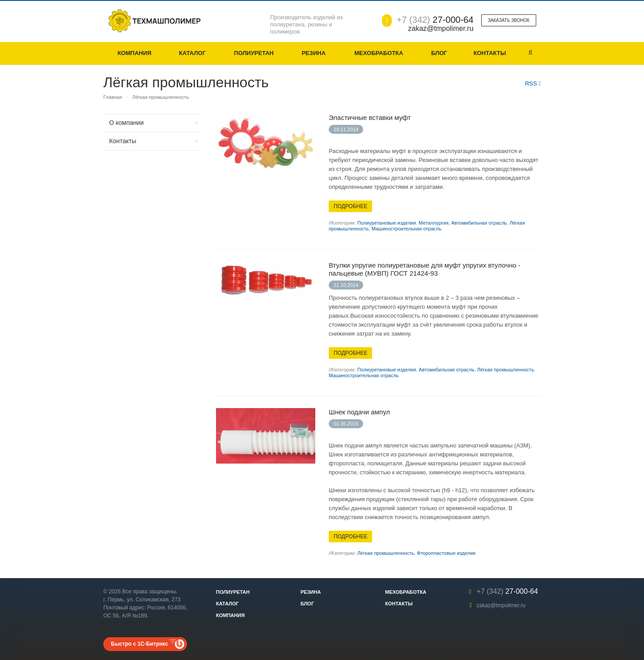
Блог (439, 53)
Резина (314, 53)
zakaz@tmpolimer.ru (501, 605)
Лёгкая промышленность (506, 370)
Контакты (490, 53)
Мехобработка (379, 53)
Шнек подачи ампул (359, 412)
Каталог (192, 53)
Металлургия (434, 223)
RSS (533, 83)
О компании (126, 123)
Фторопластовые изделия (446, 553)
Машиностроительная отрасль (407, 229)
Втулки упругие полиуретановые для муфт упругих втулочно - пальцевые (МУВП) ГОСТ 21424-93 (425, 269)
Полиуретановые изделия (387, 223)
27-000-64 (435, 20)
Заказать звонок (509, 20)
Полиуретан (254, 53)
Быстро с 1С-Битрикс (140, 644)
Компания (135, 53)
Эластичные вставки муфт (370, 117)
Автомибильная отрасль (479, 223)
